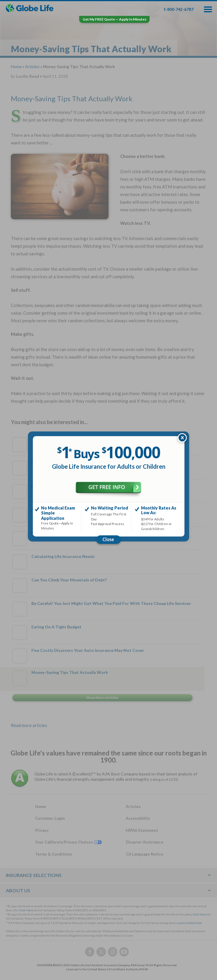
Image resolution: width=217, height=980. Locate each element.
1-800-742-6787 (178, 9)
